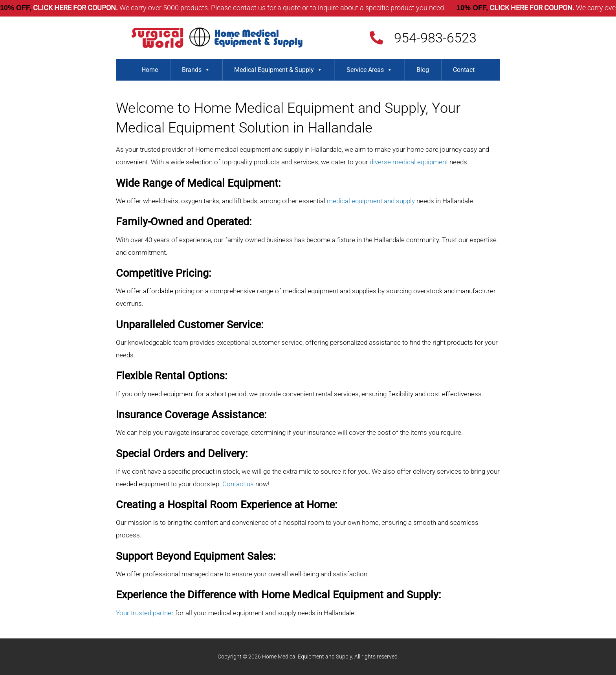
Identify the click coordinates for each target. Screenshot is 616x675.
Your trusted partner (145, 613)
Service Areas (369, 70)
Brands (196, 70)
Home (150, 70)
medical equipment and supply (371, 201)
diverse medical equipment (409, 162)
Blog (423, 70)
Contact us (238, 484)
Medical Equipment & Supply (278, 70)
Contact (464, 70)
